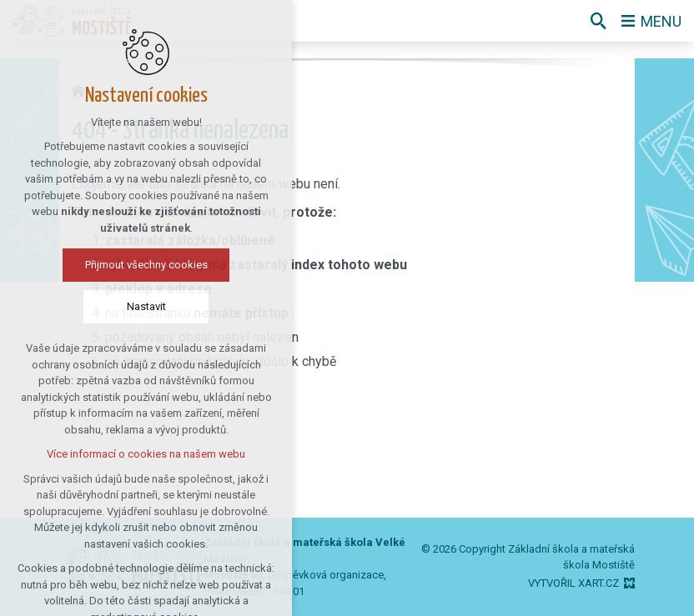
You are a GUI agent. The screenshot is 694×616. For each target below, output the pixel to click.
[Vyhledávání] (598, 21)
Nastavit (146, 306)
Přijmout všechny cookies (146, 265)
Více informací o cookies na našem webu (146, 454)
